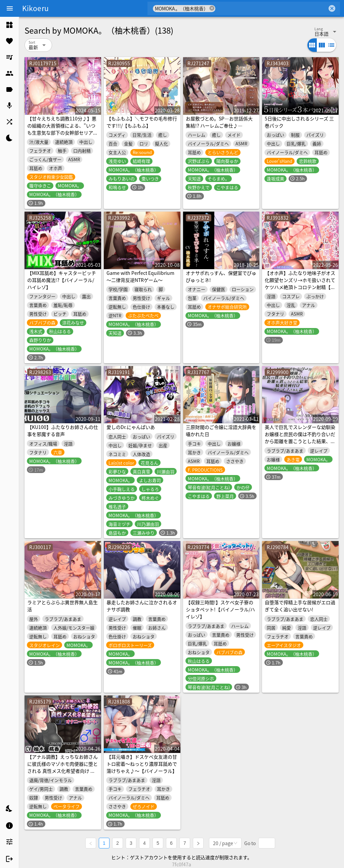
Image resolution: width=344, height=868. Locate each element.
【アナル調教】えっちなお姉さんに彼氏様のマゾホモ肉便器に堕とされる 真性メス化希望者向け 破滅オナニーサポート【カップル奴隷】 (62, 771)
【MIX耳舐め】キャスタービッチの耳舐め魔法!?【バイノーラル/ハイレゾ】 (62, 280)
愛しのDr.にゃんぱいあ (131, 427)
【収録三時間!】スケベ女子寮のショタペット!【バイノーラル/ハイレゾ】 (220, 609)
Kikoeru (35, 8)
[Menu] (10, 8)
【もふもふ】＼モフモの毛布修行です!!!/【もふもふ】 (142, 122)
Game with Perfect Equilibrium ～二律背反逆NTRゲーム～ (140, 276)
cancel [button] (212, 8)
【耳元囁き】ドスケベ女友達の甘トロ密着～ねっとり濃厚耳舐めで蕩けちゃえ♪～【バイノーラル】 (142, 764)
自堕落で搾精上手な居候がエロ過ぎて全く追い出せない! (300, 606)
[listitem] (9, 25)
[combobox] (271, 8)
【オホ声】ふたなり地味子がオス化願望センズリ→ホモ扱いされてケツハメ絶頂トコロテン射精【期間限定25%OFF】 (300, 283)
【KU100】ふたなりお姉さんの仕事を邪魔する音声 (63, 430)
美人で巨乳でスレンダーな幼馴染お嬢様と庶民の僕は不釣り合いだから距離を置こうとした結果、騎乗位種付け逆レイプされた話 (300, 438)
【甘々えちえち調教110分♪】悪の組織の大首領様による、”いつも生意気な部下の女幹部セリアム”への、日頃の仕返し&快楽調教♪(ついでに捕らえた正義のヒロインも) (62, 136)
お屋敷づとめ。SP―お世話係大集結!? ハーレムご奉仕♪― (219, 122)
